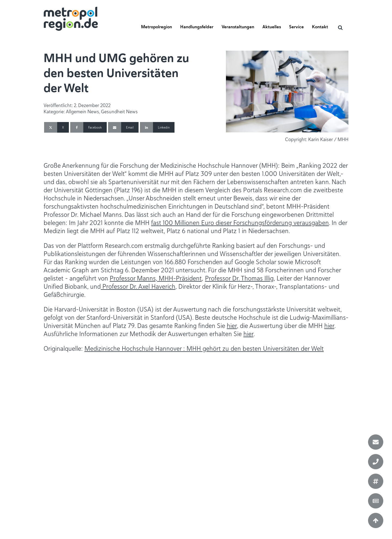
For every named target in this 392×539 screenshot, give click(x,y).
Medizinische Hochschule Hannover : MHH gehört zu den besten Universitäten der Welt (204, 348)
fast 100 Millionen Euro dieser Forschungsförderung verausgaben (240, 223)
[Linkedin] (157, 127)
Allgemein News (82, 112)
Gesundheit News (119, 112)
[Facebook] (88, 127)
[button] (157, 29)
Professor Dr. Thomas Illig (239, 278)
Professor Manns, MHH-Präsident (156, 278)
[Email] (123, 127)
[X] (56, 127)
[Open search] (340, 28)
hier (232, 326)
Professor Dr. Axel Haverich (138, 286)
